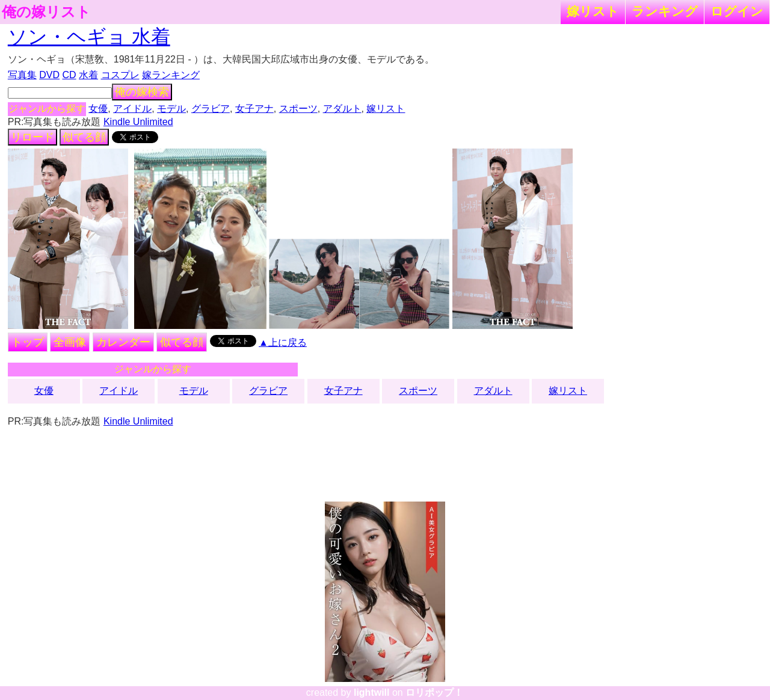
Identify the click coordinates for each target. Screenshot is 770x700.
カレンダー (123, 342)
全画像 (70, 342)
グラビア (211, 109)
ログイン (737, 11)
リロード (32, 137)
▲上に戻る (283, 342)
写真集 (22, 75)
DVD (49, 75)
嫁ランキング (171, 75)
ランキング (665, 11)
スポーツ (298, 109)
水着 (88, 75)
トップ (28, 342)
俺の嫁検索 (142, 92)
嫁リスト (593, 11)
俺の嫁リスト (46, 12)
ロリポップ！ (434, 692)
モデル (171, 109)
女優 (98, 109)
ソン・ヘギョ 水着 (89, 37)
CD (69, 75)
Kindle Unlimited (138, 122)
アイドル (132, 109)
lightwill (372, 692)
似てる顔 (84, 137)
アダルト (342, 109)
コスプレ (120, 75)
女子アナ (254, 109)
